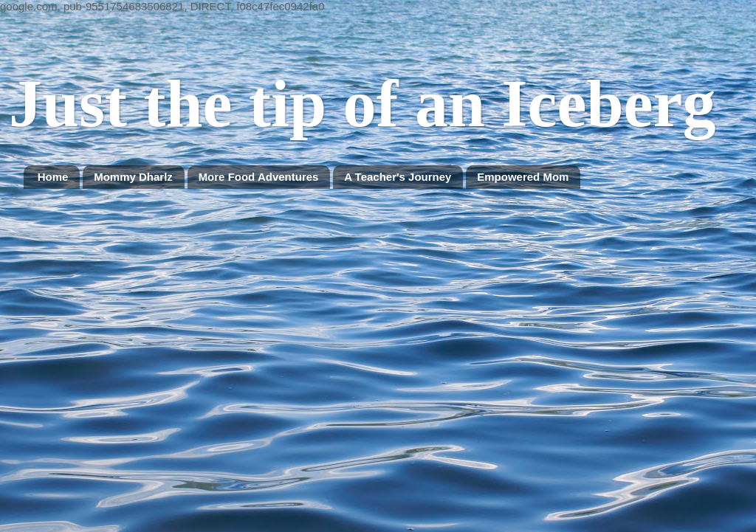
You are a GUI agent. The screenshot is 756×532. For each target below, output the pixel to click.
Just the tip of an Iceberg (362, 104)
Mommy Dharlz (133, 177)
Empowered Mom (523, 177)
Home (53, 177)
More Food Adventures (259, 177)
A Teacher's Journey (398, 177)
